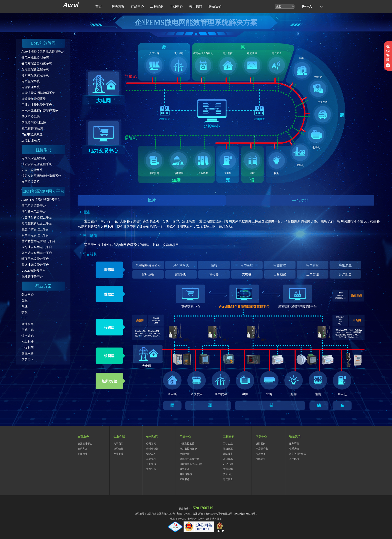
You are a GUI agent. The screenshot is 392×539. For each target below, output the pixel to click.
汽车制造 (28, 342)
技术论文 (261, 454)
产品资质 (118, 454)
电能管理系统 (31, 87)
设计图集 (261, 444)
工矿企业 (228, 444)
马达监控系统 (31, 117)
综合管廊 (28, 336)
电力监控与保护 (188, 449)
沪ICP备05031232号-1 (246, 514)
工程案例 (157, 6)
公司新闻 (151, 444)
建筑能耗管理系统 (34, 99)
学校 (24, 312)
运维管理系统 (31, 140)
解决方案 (118, 6)
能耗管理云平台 (32, 277)
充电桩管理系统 (32, 128)
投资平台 (151, 469)
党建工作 (151, 454)
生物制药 (28, 348)
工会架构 (151, 459)
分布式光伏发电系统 (35, 75)
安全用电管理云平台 (35, 235)
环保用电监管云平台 (35, 259)
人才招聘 (294, 459)
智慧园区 (28, 360)
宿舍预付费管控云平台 (37, 217)
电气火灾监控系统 (34, 158)
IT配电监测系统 (32, 134)
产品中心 (137, 6)
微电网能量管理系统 (35, 57)
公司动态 (152, 437)
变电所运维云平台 (34, 205)
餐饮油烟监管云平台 (35, 265)
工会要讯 (151, 464)
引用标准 (261, 459)
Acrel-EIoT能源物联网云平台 (41, 200)
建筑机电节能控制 (189, 459)
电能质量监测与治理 (191, 464)
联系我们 (215, 6)
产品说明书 (262, 449)
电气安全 (185, 469)
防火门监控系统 (32, 170)
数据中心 (28, 294)
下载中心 (176, 6)
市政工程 (228, 464)
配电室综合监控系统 (35, 69)
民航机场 (28, 330)
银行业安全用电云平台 (37, 247)
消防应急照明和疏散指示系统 (41, 176)
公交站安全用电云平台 (37, 253)
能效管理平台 (85, 444)
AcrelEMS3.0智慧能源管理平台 (43, 51)
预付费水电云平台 (34, 211)
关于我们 (196, 6)
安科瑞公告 (152, 449)
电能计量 (185, 454)
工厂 (24, 318)
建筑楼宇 (228, 454)
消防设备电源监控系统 (37, 164)
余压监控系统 (31, 182)
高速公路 (28, 324)
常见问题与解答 (298, 454)
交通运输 (228, 469)
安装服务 (185, 479)
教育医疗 (228, 474)
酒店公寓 (228, 459)
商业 (24, 306)
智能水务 (28, 354)
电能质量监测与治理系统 (38, 93)
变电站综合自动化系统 (37, 63)
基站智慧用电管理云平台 (38, 241)
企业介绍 (119, 437)
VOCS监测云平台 (33, 271)
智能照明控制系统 (34, 122)
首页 (99, 6)
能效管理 (82, 454)
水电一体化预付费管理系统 (40, 111)
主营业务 (83, 437)
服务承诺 (294, 444)
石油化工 (228, 449)
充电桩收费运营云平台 (37, 223)
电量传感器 (186, 474)
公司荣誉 (118, 449)
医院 (24, 300)
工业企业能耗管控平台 (37, 105)
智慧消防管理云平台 (35, 229)
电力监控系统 (31, 81)
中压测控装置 (187, 444)
